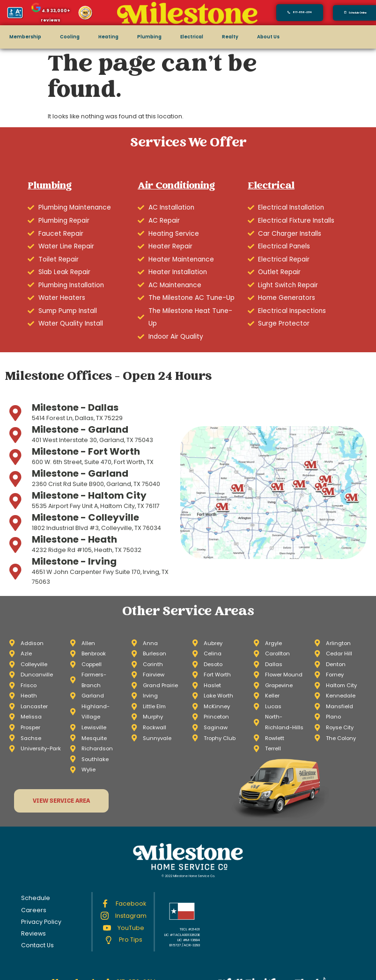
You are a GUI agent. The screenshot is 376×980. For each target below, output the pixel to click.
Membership (25, 37)
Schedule (36, 898)
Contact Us (37, 945)
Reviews (33, 933)
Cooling (70, 37)
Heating (108, 37)
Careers (34, 910)
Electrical (192, 37)
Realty (230, 37)
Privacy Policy (41, 922)
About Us (268, 37)
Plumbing (149, 37)
